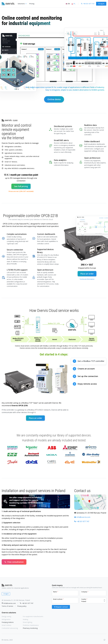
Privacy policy (22, 606)
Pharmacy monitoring (30, 628)
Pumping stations (8, 622)
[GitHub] (105, 640)
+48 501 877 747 (82, 521)
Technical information (87, 279)
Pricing (32, 4)
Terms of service (7, 606)
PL (73, 4)
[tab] (89, 361)
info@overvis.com (82, 517)
